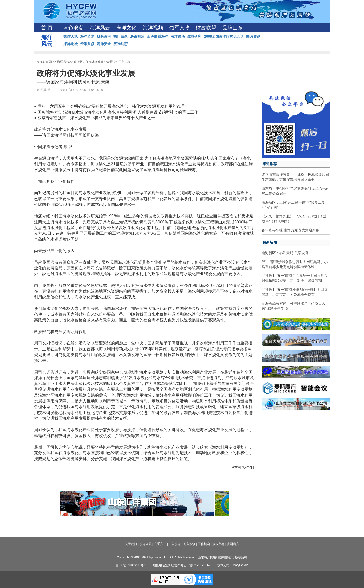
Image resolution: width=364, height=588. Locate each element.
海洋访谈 (178, 36)
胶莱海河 (104, 36)
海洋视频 (153, 28)
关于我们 (131, 544)
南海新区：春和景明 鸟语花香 (285, 253)
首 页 (47, 28)
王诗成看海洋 (157, 36)
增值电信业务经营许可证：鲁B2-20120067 (182, 565)
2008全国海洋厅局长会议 (224, 36)
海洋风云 (100, 28)
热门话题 (121, 36)
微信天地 (71, 36)
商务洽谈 (189, 544)
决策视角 (137, 36)
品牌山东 (233, 28)
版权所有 (218, 544)
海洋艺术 (87, 36)
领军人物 (179, 28)
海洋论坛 (71, 44)
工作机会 (204, 544)
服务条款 (146, 544)
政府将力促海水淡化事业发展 (93, 62)
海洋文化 (126, 28)
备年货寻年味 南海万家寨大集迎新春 (290, 230)
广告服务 (175, 544)
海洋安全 (104, 44)
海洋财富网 (44, 62)
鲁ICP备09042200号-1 (131, 565)
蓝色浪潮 (73, 28)
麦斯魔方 (233, 544)
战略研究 (194, 36)
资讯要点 (87, 44)
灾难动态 (121, 44)
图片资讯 (253, 36)
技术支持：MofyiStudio (233, 565)
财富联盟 (206, 28)
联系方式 (160, 544)
